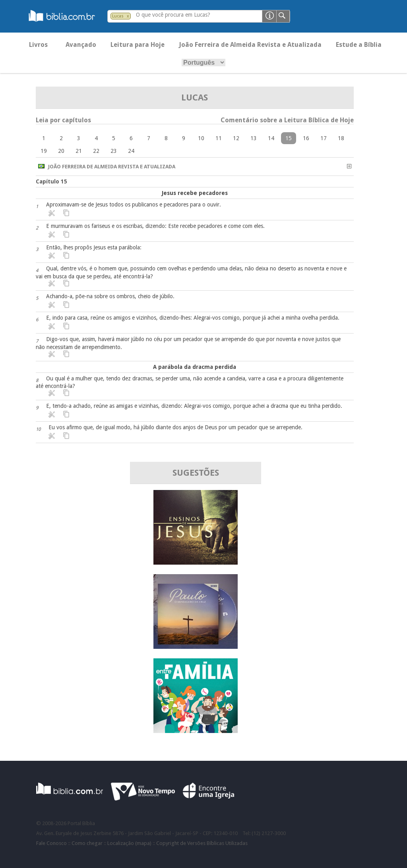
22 (96, 151)
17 (324, 138)
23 (114, 151)
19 (44, 151)
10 (201, 138)
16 (306, 138)
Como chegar (87, 843)
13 (254, 138)
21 (79, 151)
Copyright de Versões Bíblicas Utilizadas (202, 843)
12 (236, 138)
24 (131, 151)
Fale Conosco (51, 843)
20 (61, 151)
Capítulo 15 (51, 181)
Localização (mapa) (129, 843)
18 (341, 138)
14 (271, 138)
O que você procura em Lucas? (173, 15)
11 (219, 138)
